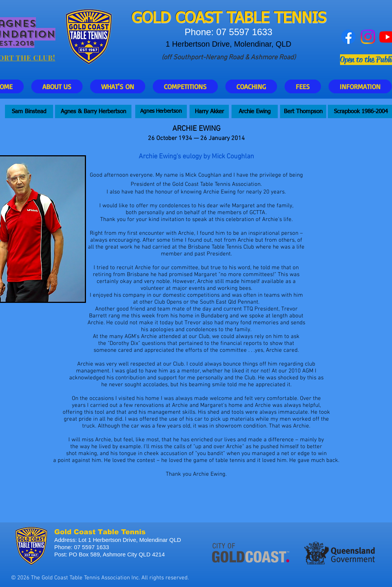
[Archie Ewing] (255, 111)
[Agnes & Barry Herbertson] (93, 111)
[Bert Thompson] (303, 111)
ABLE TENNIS (280, 19)
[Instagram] (368, 37)
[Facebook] (348, 37)
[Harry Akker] (209, 111)
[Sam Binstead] (29, 111)
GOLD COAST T (183, 19)
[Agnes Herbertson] (161, 111)
